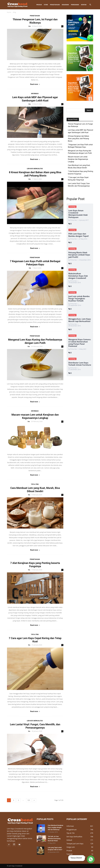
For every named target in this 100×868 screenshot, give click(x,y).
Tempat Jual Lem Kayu (75, 844)
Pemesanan (75, 5)
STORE (46, 5)
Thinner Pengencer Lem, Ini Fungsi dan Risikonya (80, 125)
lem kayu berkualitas (35, 169)
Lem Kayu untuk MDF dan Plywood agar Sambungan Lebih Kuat (81, 131)
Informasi (35, 94)
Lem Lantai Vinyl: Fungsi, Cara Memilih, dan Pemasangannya (79, 185)
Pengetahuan (55, 5)
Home (9, 12)
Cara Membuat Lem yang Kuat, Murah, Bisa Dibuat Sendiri (79, 166)
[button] (90, 5)
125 (29, 800)
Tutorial (69, 854)
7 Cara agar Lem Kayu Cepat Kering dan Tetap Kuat (78, 179)
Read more (35, 84)
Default (69, 840)
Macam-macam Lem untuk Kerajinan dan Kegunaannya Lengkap (78, 159)
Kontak (84, 5)
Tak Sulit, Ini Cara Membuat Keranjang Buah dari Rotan (54, 839)
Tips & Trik (35, 484)
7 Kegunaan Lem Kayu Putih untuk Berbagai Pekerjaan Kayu (80, 146)
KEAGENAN (65, 5)
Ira (30, 26)
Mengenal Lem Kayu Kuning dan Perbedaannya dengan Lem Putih (80, 152)
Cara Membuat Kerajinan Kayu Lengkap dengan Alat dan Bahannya (56, 828)
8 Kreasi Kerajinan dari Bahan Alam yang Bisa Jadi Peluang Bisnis (79, 139)
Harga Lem (71, 847)
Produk (39, 5)
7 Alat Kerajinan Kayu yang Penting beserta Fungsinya (81, 173)
